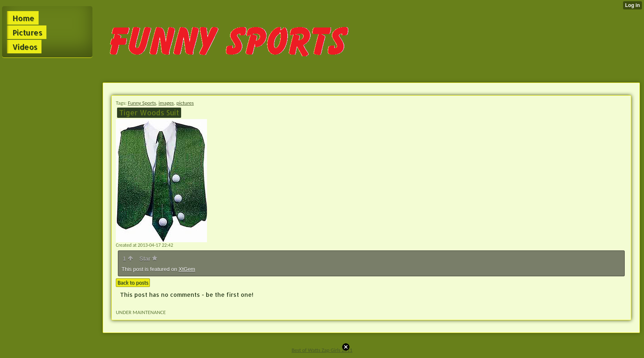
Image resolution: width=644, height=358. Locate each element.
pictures (185, 103)
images (166, 103)
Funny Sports (142, 103)
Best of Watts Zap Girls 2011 (322, 350)
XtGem (187, 269)
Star (148, 259)
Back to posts (133, 283)
